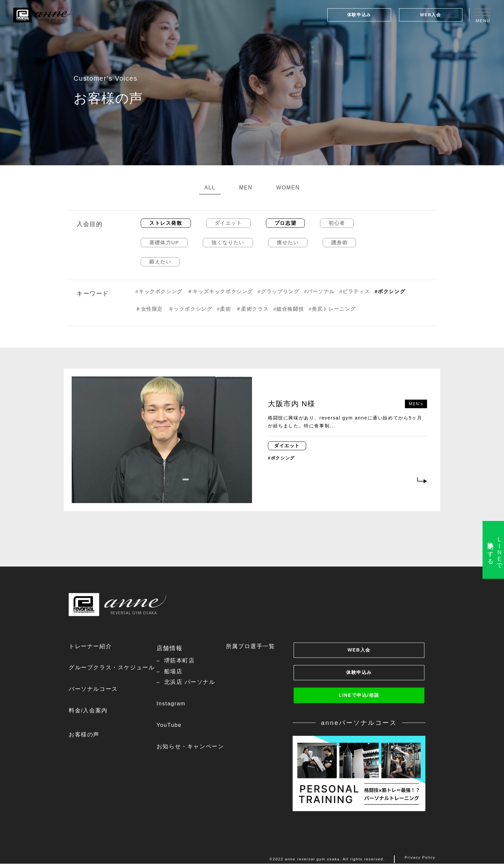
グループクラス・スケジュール (114, 669)
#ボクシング (390, 291)
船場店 (177, 672)
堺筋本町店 (183, 661)
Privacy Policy (420, 864)
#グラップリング (278, 291)
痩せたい (288, 242)
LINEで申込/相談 (359, 700)
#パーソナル (319, 291)
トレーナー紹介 (91, 647)
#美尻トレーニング (332, 309)
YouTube (172, 728)
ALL (210, 188)
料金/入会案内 (89, 713)
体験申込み (359, 15)
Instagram (175, 706)
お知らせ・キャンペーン (195, 750)
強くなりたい (228, 242)
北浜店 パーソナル (194, 684)
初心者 (337, 223)
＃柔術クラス (252, 309)
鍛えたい (160, 262)
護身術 (340, 242)
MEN (246, 188)
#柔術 (224, 309)
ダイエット (228, 223)
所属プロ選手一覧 (256, 647)
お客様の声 (85, 737)
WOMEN (288, 188)
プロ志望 (285, 223)
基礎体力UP (164, 242)
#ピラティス (355, 291)
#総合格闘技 (288, 309)
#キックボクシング (159, 291)
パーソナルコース (95, 690)
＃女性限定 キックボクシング (174, 309)
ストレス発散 (166, 223)
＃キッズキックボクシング (220, 291)
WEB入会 (431, 15)
